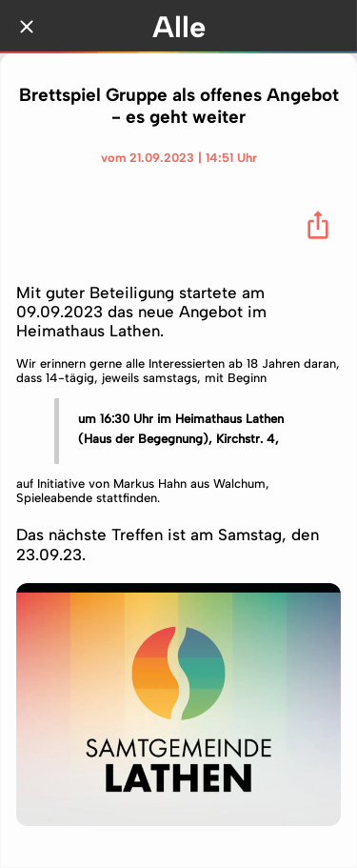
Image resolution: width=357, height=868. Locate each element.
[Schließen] (27, 27)
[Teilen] (318, 225)
